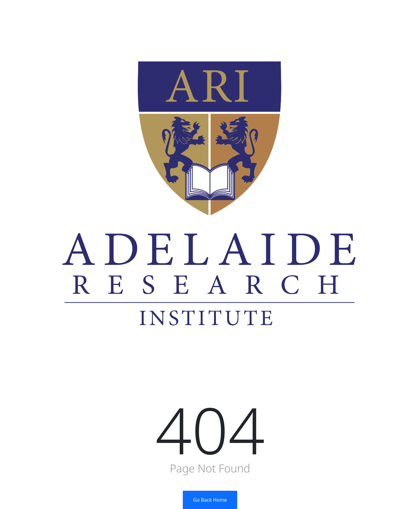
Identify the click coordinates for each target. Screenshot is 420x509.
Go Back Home (210, 500)
